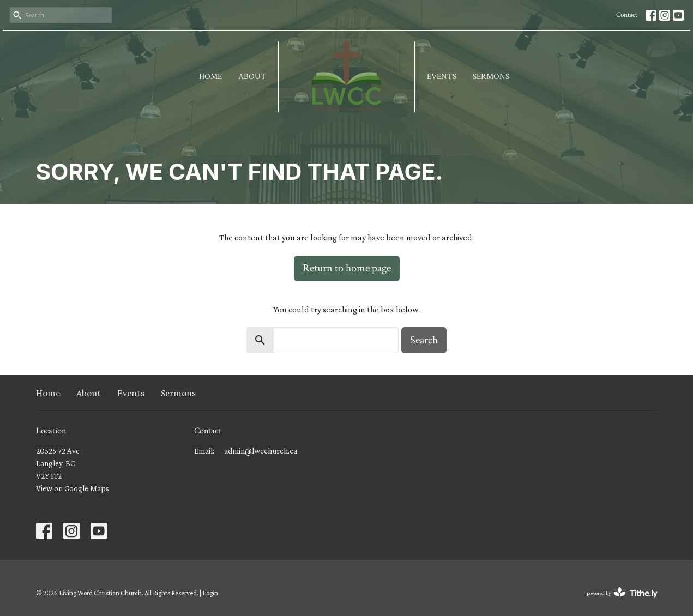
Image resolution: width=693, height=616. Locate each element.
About (252, 77)
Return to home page (347, 268)
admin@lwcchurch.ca (261, 451)
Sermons (491, 77)
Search (424, 340)
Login (210, 593)
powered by (622, 593)
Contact (627, 15)
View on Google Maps (73, 488)
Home (210, 77)
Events (442, 77)
